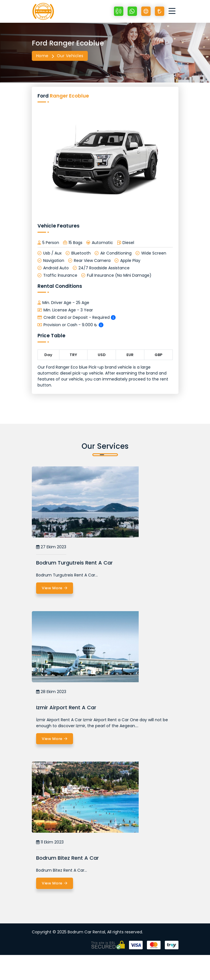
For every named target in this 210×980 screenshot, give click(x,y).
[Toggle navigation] (173, 11)
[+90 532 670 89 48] (119, 11)
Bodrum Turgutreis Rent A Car (74, 563)
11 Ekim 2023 (50, 842)
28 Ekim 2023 (51, 692)
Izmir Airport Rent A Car (66, 707)
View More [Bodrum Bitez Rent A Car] (54, 883)
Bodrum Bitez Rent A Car (67, 858)
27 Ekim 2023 (51, 547)
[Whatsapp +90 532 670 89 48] (132, 11)
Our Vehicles (70, 56)
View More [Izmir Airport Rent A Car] (54, 739)
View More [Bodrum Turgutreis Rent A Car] (54, 588)
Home (42, 56)
